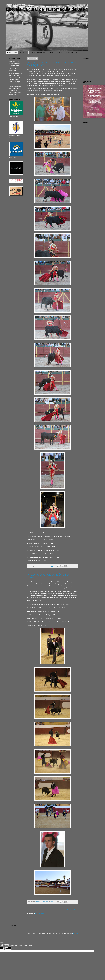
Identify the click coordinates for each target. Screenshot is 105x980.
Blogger (76, 933)
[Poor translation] (8, 948)
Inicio (47, 910)
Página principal (12, 52)
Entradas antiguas (72, 910)
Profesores (51, 52)
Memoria (60, 52)
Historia (32, 52)
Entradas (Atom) (40, 913)
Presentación (23, 52)
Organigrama (41, 52)
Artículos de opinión (71, 52)
